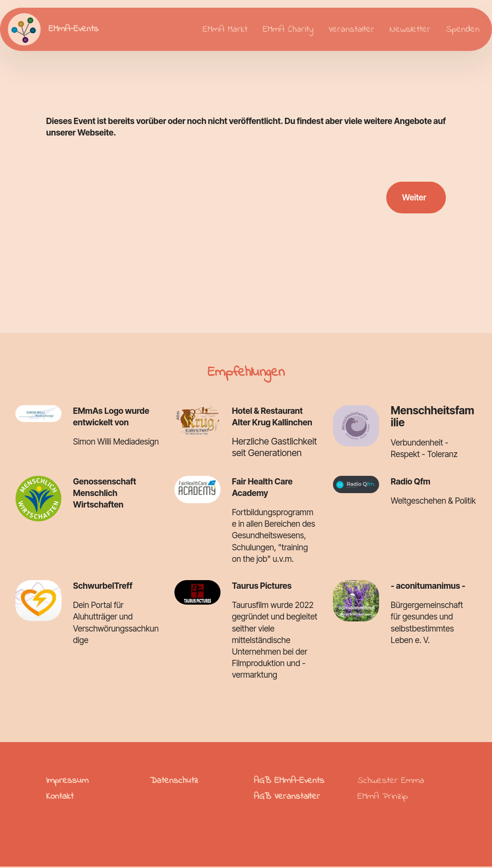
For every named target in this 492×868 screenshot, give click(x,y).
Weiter (413, 198)
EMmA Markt (225, 29)
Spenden (463, 29)
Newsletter (410, 29)
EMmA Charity (288, 29)
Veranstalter (351, 29)
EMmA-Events (74, 29)
